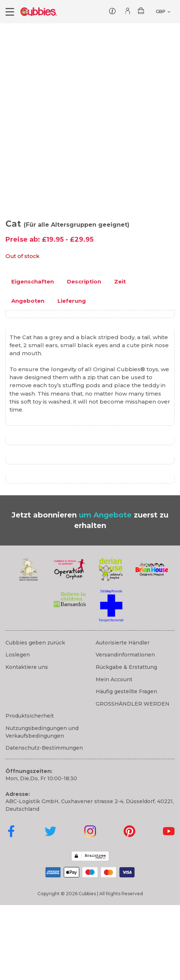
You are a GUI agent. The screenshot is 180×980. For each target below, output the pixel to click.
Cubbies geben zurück (35, 718)
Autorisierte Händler (123, 718)
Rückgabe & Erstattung (126, 742)
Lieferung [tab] (72, 376)
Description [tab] (84, 356)
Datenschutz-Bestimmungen (44, 823)
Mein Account (114, 754)
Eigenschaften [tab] (33, 356)
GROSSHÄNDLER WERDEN (133, 779)
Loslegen (18, 730)
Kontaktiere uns (27, 742)
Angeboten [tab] (28, 376)
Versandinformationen (125, 730)
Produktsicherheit (30, 791)
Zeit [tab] (120, 356)
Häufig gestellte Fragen (126, 766)
